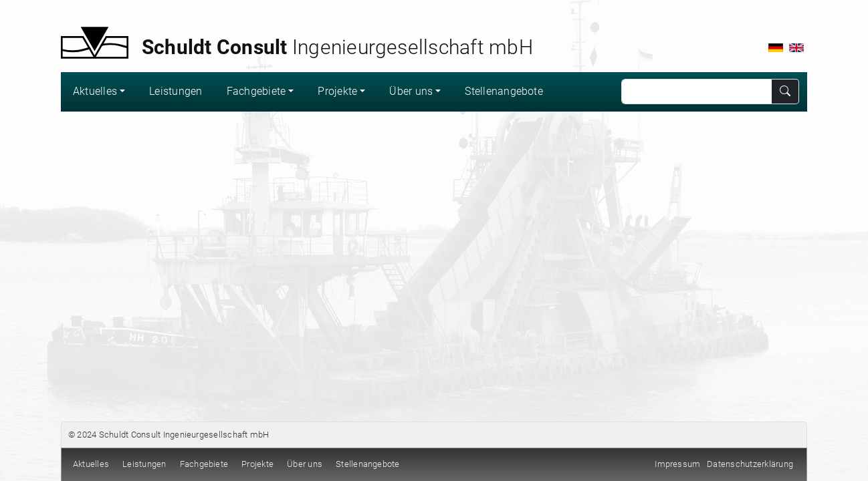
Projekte (337, 91)
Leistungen (176, 91)
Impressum (677, 464)
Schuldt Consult (130, 435)
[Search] (697, 92)
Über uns (411, 91)
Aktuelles (95, 91)
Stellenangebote (504, 91)
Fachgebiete (256, 91)
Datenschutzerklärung (750, 464)
